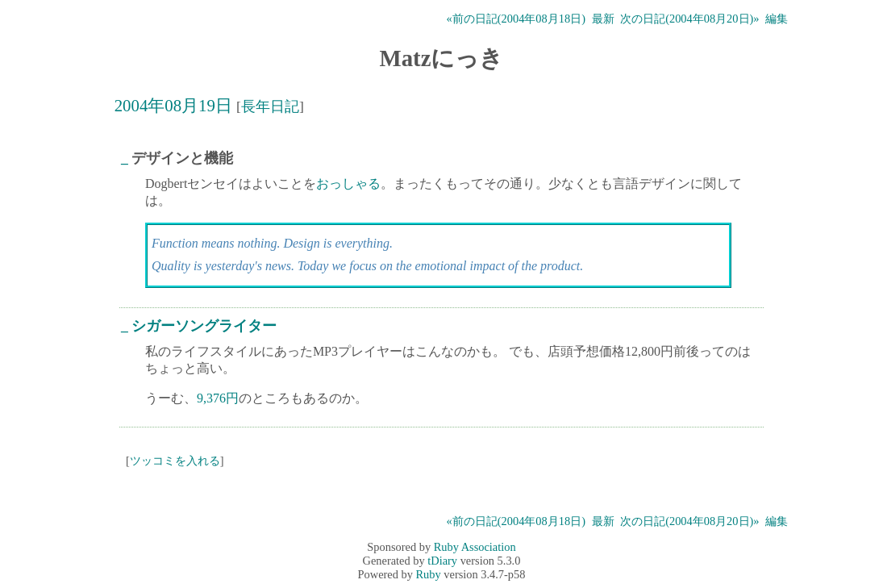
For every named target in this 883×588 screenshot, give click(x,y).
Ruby (429, 574)
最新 (603, 19)
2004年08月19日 (173, 105)
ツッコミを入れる (175, 461)
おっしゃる (348, 183)
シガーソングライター (204, 326)
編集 (777, 19)
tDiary (442, 561)
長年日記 (270, 106)
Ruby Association (475, 547)
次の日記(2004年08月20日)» (689, 19)
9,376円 (218, 398)
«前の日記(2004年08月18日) (516, 19)
